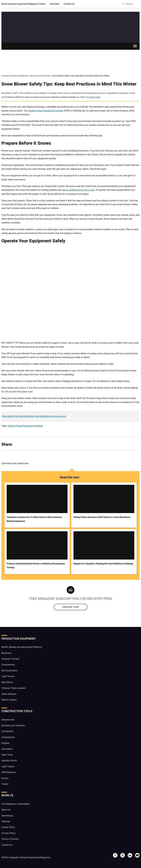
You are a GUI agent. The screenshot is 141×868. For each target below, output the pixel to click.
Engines (5, 743)
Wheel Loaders (9, 700)
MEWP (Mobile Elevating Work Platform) (22, 647)
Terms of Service (10, 839)
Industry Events (9, 761)
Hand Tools (7, 755)
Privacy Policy (8, 833)
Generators (7, 749)
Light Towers (8, 676)
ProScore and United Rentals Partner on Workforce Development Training (36, 566)
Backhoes (6, 653)
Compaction (8, 731)
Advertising (7, 816)
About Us (6, 810)
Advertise (55, 4)
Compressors (8, 665)
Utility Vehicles (9, 694)
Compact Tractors (10, 659)
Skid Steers (7, 682)
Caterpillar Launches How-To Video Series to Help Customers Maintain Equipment (34, 519)
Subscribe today (71, 607)
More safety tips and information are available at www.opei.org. (34, 416)
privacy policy (94, 97)
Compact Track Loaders (13, 688)
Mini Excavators (9, 671)
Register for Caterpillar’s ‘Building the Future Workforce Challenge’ (103, 564)
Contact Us (69, 4)
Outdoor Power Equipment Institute (46, 111)
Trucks (5, 784)
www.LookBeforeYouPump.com (78, 190)
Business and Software (13, 726)
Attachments (8, 720)
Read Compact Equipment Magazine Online (23, 4)
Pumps (5, 778)
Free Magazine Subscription (16, 804)
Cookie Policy (8, 827)
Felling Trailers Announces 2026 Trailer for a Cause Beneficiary (102, 517)
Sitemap (6, 822)
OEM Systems (9, 772)
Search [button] (123, 4)
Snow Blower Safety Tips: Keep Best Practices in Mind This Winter (69, 84)
